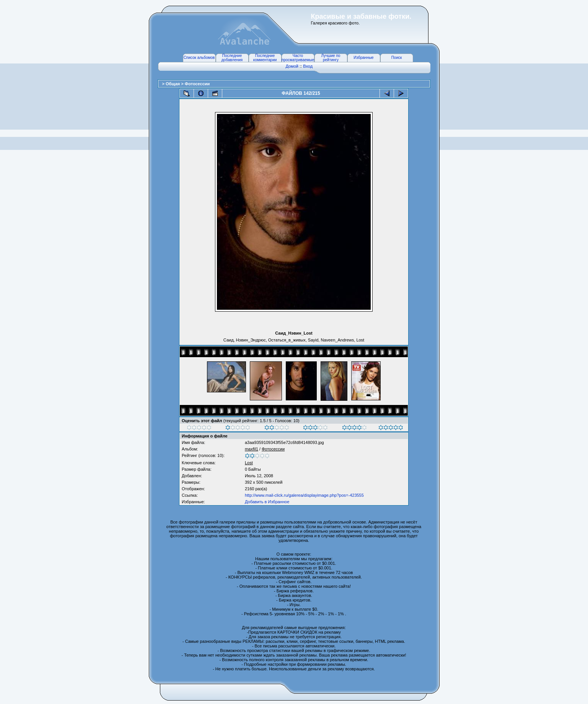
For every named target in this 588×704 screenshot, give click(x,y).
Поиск (397, 58)
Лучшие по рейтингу (331, 58)
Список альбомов (199, 58)
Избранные (363, 58)
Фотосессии (197, 84)
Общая (173, 84)
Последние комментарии (265, 58)
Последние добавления (232, 58)
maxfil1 (252, 449)
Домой (292, 66)
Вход (308, 66)
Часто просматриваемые (298, 58)
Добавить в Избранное (267, 502)
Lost (249, 463)
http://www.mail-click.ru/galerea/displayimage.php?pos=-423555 (304, 495)
